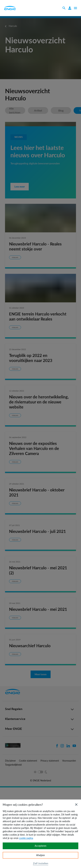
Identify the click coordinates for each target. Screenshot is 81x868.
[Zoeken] (64, 8)
